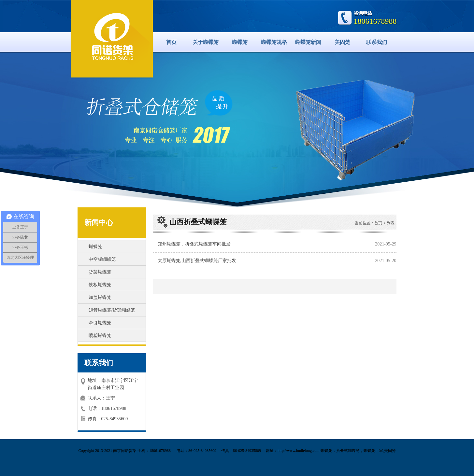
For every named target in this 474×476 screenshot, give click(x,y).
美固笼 (342, 42)
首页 (171, 42)
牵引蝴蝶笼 (100, 323)
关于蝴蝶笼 (206, 42)
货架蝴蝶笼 (100, 272)
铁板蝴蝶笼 (100, 285)
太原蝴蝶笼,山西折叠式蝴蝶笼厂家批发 (197, 261)
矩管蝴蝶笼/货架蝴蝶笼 (112, 310)
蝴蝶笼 (240, 42)
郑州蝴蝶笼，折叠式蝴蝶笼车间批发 (194, 244)
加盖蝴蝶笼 (100, 297)
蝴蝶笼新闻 (308, 42)
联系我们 (377, 42)
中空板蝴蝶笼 (102, 259)
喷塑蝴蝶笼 (100, 336)
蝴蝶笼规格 (274, 42)
